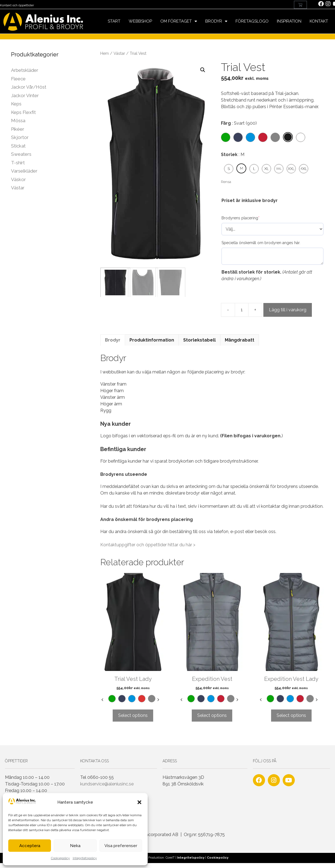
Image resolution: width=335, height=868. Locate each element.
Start (114, 21)
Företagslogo (252, 21)
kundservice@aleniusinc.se (107, 784)
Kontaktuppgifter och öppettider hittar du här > (148, 545)
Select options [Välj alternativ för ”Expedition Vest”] (212, 715)
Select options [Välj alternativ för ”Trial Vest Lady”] (133, 715)
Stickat (18, 146)
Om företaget (179, 21)
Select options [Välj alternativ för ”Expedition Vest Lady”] (291, 715)
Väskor (18, 179)
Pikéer (18, 129)
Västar (119, 53)
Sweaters (21, 154)
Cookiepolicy (60, 858)
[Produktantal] (242, 310)
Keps (16, 104)
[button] (139, 802)
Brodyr (216, 21)
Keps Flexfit (23, 112)
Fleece (18, 79)
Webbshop (140, 21)
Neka (75, 846)
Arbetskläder (25, 70)
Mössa (18, 121)
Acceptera (30, 846)
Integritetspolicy (85, 858)
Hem (105, 53)
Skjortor (20, 137)
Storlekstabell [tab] (199, 340)
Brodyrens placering (241, 218)
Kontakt (319, 21)
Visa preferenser (121, 846)
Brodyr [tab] (113, 340)
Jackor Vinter (25, 95)
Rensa (226, 182)
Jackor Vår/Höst (29, 87)
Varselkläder (24, 171)
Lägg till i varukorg (288, 310)
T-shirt (18, 163)
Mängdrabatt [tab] (240, 340)
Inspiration (289, 21)
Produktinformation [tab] (152, 340)
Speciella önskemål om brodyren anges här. (261, 243)
